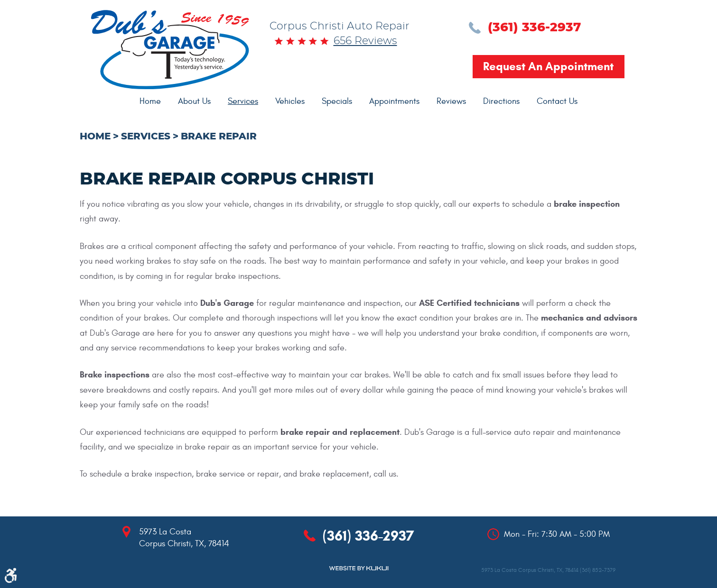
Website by (359, 568)
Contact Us (557, 101)
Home (150, 101)
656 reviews (365, 41)
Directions (501, 101)
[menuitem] (150, 101)
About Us (194, 101)
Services (243, 101)
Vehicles (290, 101)
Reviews (451, 101)
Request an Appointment (548, 66)
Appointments (394, 101)
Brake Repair (219, 137)
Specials (337, 101)
